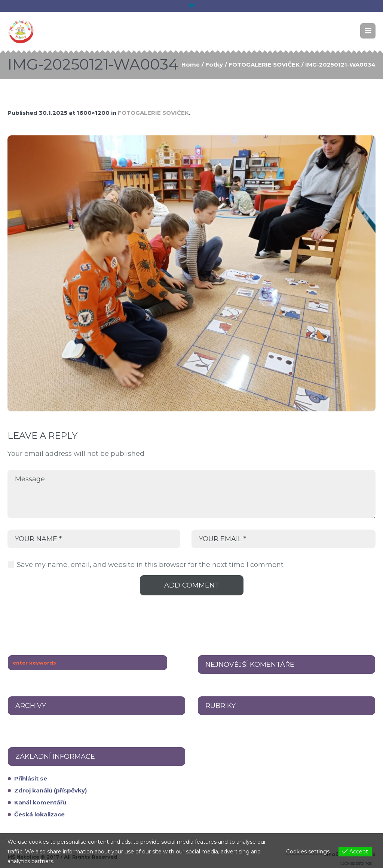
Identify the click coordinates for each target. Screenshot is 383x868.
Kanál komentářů (40, 802)
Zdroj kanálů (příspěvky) (50, 790)
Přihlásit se (31, 778)
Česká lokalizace (39, 814)
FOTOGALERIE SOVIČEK (264, 65)
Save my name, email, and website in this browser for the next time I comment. (151, 565)
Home (191, 65)
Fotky (214, 65)
